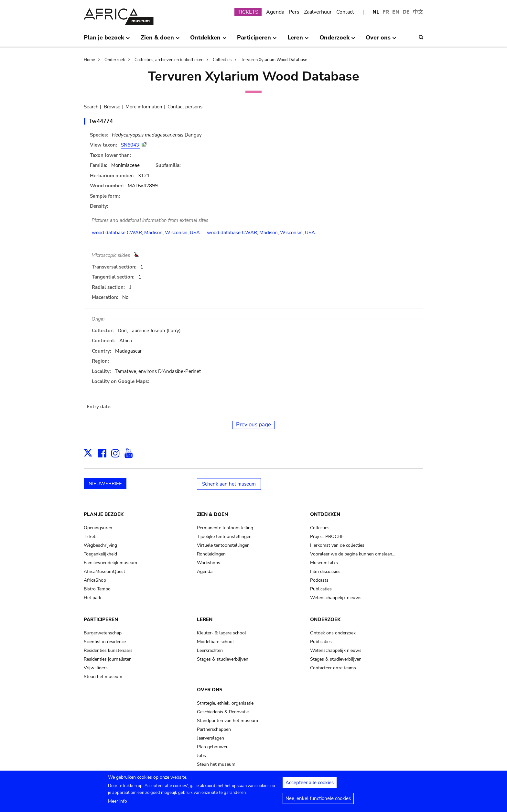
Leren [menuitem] (298, 40)
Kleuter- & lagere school (221, 633)
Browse (112, 107)
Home (89, 60)
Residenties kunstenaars (108, 650)
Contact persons (185, 107)
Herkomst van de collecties (337, 545)
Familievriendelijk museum (110, 563)
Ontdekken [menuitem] (208, 40)
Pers (294, 12)
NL (376, 12)
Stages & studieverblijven (223, 659)
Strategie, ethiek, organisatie (225, 703)
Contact (345, 12)
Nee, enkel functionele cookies (318, 800)
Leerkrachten (210, 650)
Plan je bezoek (104, 514)
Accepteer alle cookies (310, 785)
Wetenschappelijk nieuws (336, 598)
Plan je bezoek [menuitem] (107, 40)
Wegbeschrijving (100, 545)
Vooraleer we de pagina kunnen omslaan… (353, 554)
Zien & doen (212, 514)
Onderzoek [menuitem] (337, 40)
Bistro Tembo (97, 589)
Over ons (210, 690)
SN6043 (131, 145)
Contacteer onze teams (333, 668)
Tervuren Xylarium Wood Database (274, 60)
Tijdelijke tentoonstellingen (224, 537)
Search (91, 107)
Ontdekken (325, 514)
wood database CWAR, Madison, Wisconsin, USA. (146, 233)
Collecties (222, 60)
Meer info (118, 803)
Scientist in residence (105, 642)
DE (406, 12)
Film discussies (325, 571)
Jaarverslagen (210, 738)
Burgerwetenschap (103, 633)
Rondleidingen (211, 554)
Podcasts (319, 580)
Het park (92, 598)
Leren (205, 620)
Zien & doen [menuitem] (160, 40)
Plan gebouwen (213, 747)
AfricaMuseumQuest (104, 571)
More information (144, 107)
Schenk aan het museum (229, 484)
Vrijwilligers (96, 668)
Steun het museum (103, 677)
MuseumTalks (324, 563)
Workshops (209, 563)
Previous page (253, 425)
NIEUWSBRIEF (105, 484)
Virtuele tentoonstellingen (223, 545)
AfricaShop (95, 580)
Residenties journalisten (108, 659)
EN (396, 12)
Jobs (201, 756)
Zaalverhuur (318, 12)
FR (386, 12)
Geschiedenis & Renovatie (223, 712)
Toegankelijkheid (100, 554)
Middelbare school (215, 642)
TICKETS (248, 12)
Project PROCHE (327, 537)
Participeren (101, 620)
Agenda (275, 12)
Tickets (91, 537)
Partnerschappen (214, 729)
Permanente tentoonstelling (225, 528)
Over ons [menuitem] (381, 40)
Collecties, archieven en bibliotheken (169, 60)
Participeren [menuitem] (257, 40)
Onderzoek (115, 60)
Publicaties (321, 589)
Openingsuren (98, 528)
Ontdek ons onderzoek (333, 633)
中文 (418, 12)
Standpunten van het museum (227, 721)
